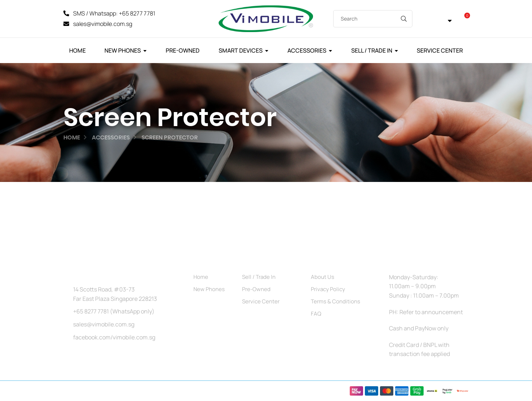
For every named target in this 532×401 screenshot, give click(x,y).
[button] (444, 19)
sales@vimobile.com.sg (104, 324)
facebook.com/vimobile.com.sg (114, 337)
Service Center (440, 50)
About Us (323, 277)
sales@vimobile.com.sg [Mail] (103, 24)
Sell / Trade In (372, 50)
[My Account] (424, 19)
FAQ (316, 314)
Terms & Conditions (336, 301)
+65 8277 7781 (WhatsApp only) (114, 311)
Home (77, 50)
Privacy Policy (328, 289)
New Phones (123, 50)
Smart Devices (241, 50)
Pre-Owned (183, 50)
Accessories (307, 50)
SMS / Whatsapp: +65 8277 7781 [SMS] (114, 13)
